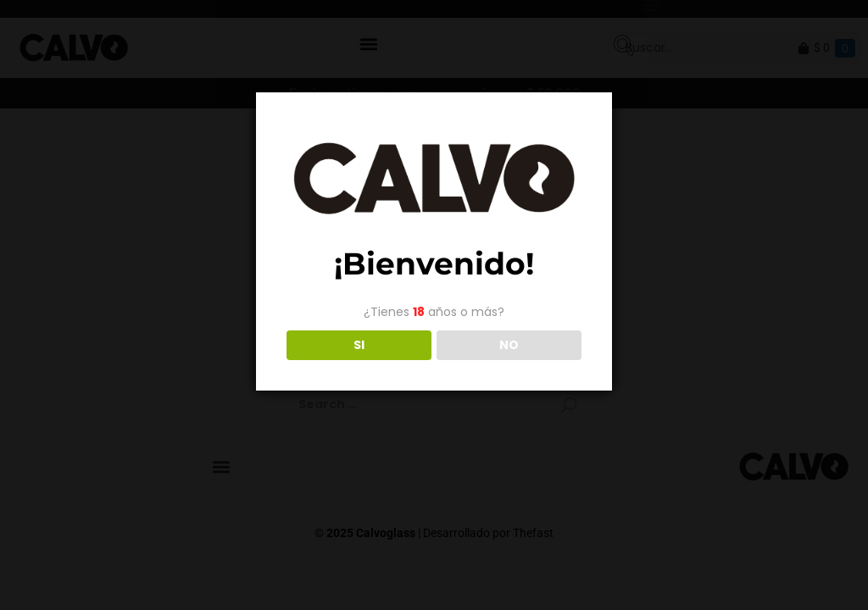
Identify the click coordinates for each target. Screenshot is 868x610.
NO (509, 345)
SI (359, 345)
